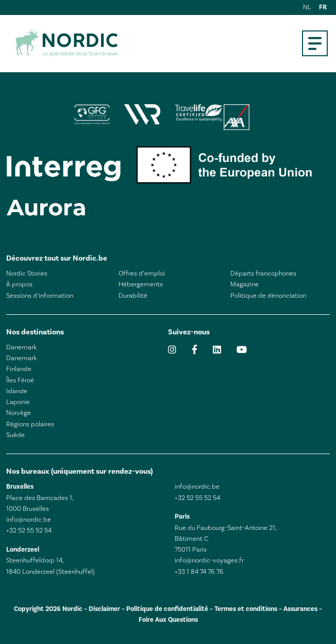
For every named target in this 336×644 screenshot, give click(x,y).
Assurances (300, 609)
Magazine (245, 284)
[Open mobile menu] (315, 43)
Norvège (19, 413)
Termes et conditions (246, 609)
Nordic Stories (27, 273)
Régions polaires (30, 424)
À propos (19, 284)
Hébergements (141, 284)
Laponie (18, 402)
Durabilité (133, 296)
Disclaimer (104, 609)
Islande (17, 391)
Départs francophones (263, 273)
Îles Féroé (20, 380)
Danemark (21, 347)
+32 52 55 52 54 (29, 530)
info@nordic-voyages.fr (209, 560)
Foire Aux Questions (168, 620)
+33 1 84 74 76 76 (199, 572)
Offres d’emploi (142, 273)
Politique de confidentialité (167, 609)
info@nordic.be (29, 520)
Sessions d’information (40, 296)
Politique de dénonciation (268, 296)
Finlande (19, 369)
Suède (15, 435)
